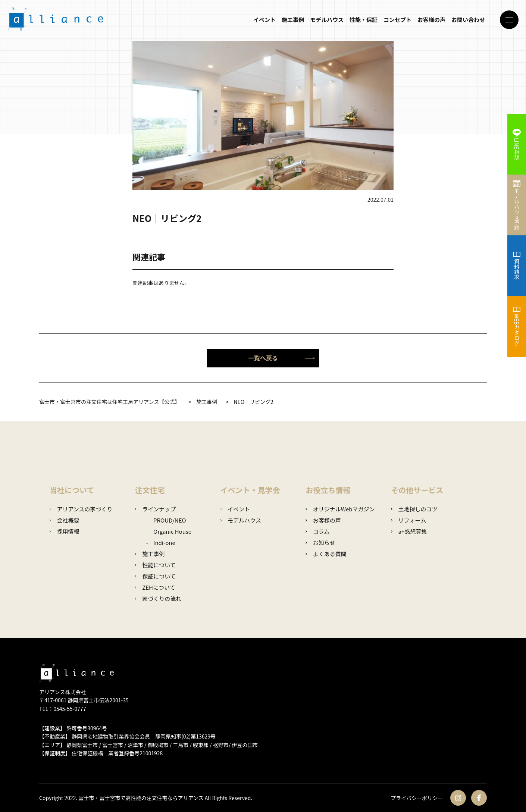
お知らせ (320, 543)
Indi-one (164, 543)
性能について (155, 565)
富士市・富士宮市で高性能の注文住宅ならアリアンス (141, 798)
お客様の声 (431, 20)
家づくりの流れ (158, 598)
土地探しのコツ (414, 509)
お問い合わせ (468, 20)
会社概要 (64, 520)
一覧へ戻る (282, 358)
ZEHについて (155, 587)
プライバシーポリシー (417, 798)
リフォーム (408, 520)
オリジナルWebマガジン (340, 509)
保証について (155, 576)
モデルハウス (327, 20)
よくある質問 (326, 554)
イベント (264, 20)
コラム (317, 531)
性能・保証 (364, 20)
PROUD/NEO (170, 520)
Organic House (172, 531)
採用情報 (64, 531)
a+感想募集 (409, 531)
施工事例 (293, 20)
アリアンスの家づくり (81, 509)
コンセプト (397, 20)
